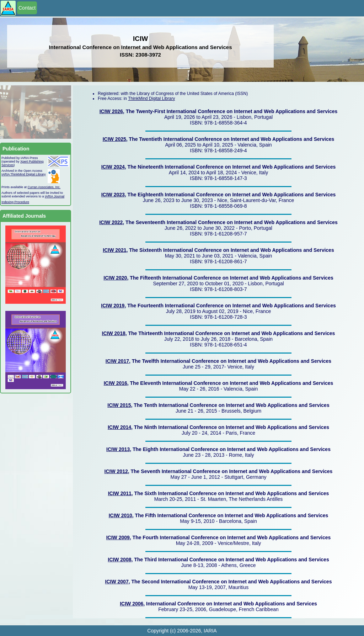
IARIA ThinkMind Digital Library (23, 174)
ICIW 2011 (120, 493)
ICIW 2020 (115, 278)
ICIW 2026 (111, 111)
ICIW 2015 (119, 405)
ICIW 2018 (114, 333)
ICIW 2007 (117, 582)
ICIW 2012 (116, 471)
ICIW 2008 (119, 560)
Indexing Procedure (15, 202)
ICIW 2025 (114, 139)
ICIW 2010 (121, 515)
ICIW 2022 (111, 222)
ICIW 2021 (114, 250)
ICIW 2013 (118, 449)
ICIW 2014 (119, 427)
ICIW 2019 (113, 306)
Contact (27, 8)
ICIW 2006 (132, 604)
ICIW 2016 (116, 383)
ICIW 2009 (118, 537)
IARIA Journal (55, 196)
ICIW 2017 (117, 361)
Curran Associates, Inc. (44, 187)
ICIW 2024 (113, 167)
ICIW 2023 (113, 195)
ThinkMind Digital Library (151, 99)
